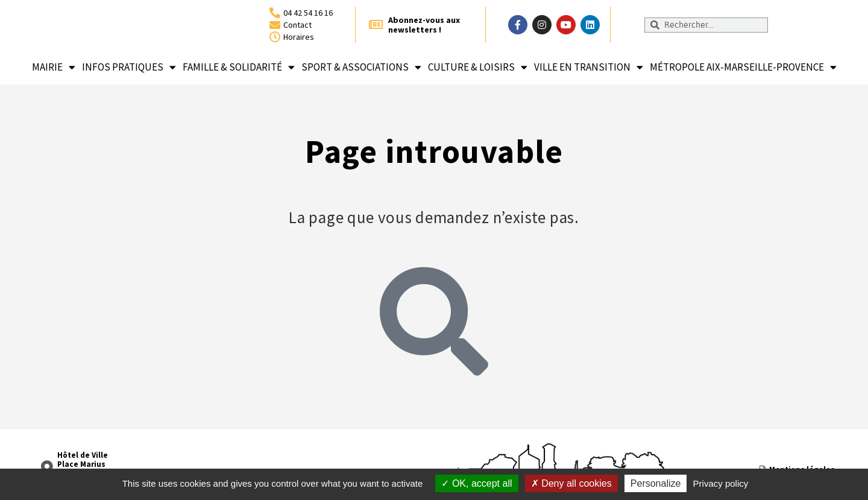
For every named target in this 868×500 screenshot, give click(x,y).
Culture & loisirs (478, 67)
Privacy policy (721, 483)
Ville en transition (589, 67)
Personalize (656, 483)
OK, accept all (476, 483)
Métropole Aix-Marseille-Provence (743, 67)
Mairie (54, 67)
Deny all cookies (571, 483)
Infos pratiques (129, 67)
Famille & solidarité (239, 67)
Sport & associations (361, 67)
